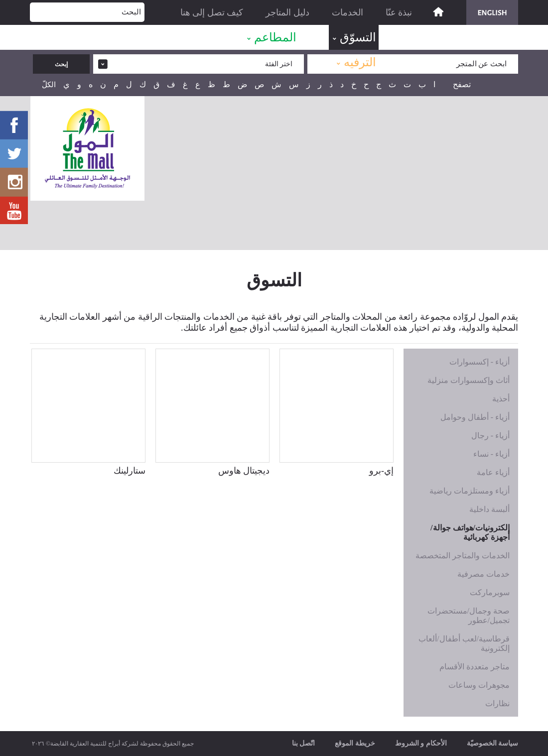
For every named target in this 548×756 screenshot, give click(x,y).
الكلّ (49, 85)
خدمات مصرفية (483, 574)
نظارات (497, 703)
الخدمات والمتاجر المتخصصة (463, 556)
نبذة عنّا (399, 12)
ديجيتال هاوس (244, 471)
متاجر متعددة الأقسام (475, 667)
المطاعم (275, 37)
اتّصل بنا (304, 743)
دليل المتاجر (287, 12)
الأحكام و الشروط (421, 743)
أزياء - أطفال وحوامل (475, 417)
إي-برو (381, 471)
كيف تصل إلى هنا (212, 12)
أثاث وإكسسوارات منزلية (469, 380)
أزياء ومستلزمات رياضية (470, 491)
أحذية (501, 399)
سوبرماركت (490, 592)
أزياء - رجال (490, 436)
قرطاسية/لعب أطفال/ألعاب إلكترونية (464, 643)
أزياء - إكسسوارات (479, 362)
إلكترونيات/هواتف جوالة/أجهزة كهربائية (470, 532)
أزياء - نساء (491, 454)
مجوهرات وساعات (479, 685)
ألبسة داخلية (489, 509)
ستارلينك (130, 471)
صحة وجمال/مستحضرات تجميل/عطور (469, 616)
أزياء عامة (493, 472)
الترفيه (360, 62)
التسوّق (358, 37)
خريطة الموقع (355, 743)
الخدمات (347, 12)
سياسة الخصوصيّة (493, 743)
